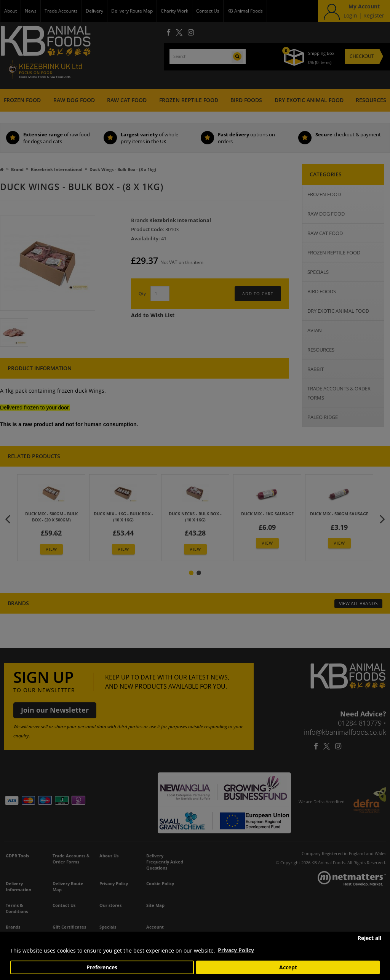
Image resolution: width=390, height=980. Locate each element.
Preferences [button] (102, 967)
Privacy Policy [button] (236, 950)
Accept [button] (288, 967)
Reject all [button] (369, 938)
